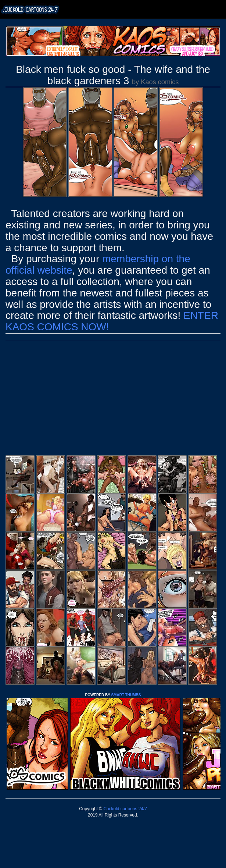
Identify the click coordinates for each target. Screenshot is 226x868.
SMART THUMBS (126, 695)
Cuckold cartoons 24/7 (125, 809)
